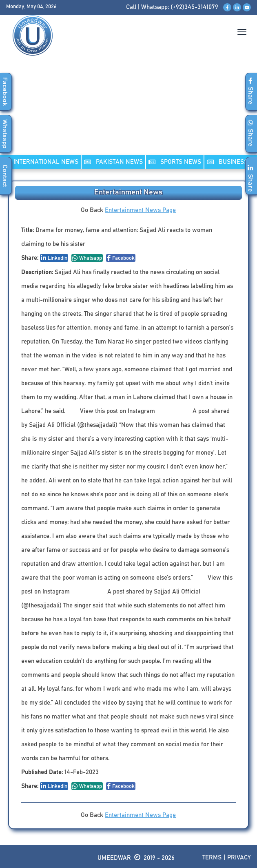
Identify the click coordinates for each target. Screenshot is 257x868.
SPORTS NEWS (175, 162)
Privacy (239, 858)
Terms (212, 858)
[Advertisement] (128, 114)
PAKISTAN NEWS (113, 162)
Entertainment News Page (140, 210)
